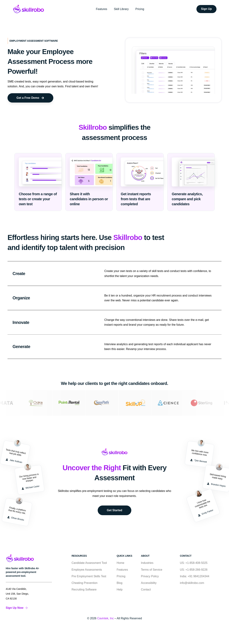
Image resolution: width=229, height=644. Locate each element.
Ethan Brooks (16, 518)
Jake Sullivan (14, 460)
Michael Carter (31, 488)
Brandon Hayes (216, 484)
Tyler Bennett (198, 460)
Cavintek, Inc (105, 618)
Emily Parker (205, 513)
